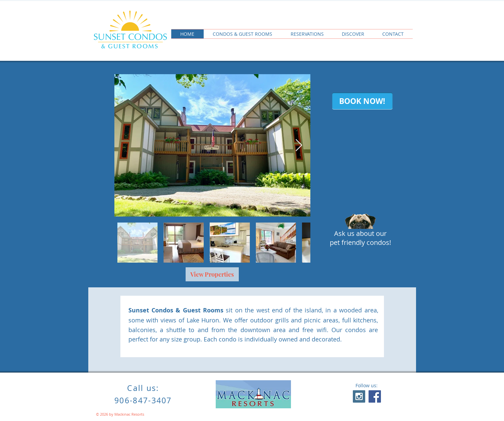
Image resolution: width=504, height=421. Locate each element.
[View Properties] (212, 274)
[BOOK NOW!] (362, 101)
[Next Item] (299, 146)
